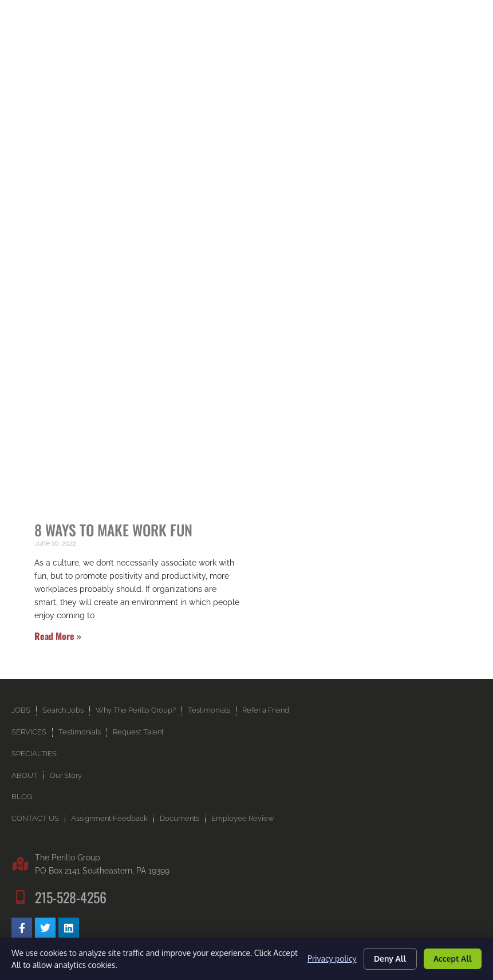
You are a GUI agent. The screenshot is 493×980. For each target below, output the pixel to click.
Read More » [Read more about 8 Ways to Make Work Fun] (58, 636)
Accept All (452, 959)
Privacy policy (330, 959)
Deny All (389, 959)
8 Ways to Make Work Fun (113, 529)
